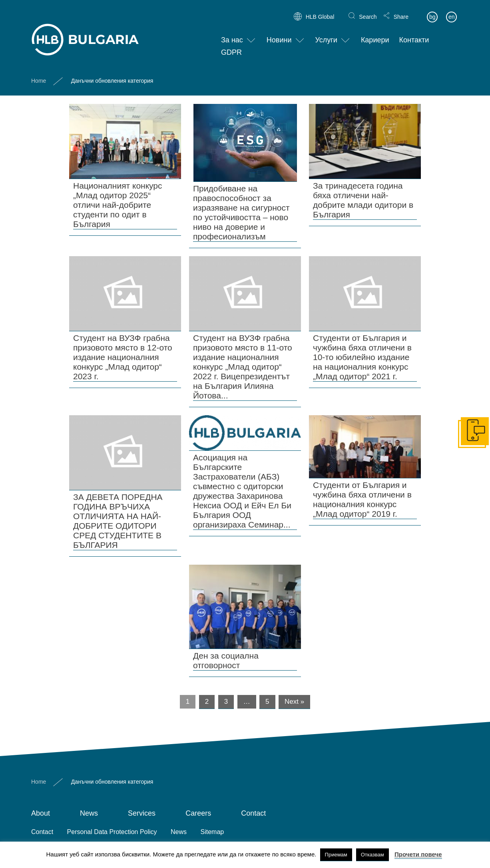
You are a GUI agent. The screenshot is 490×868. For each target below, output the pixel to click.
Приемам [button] (336, 855)
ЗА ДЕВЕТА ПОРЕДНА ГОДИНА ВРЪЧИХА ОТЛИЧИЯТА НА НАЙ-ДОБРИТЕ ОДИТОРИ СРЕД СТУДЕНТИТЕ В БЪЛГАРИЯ (118, 521)
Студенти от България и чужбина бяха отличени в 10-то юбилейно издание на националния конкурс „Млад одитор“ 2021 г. (362, 357)
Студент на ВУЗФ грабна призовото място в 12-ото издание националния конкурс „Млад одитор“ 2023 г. (123, 357)
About (41, 813)
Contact (253, 813)
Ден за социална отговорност (226, 660)
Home (39, 74)
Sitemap (212, 832)
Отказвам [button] (372, 855)
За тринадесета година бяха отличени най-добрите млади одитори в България (363, 200)
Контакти (414, 34)
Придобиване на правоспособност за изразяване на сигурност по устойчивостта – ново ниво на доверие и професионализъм (241, 212)
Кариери (375, 34)
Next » (294, 702)
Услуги (326, 34)
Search (368, 10)
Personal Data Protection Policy (112, 832)
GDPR (231, 46)
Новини (279, 34)
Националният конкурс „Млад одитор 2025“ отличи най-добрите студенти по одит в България (118, 205)
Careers (198, 813)
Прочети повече (418, 854)
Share (401, 10)
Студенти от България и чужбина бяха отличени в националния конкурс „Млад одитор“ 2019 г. (362, 499)
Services (142, 813)
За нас (232, 34)
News (89, 813)
